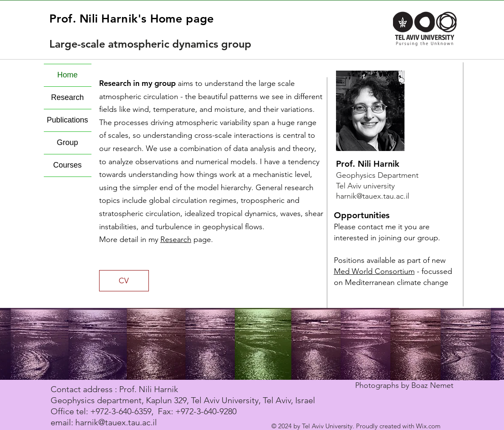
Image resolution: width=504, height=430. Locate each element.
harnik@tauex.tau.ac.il (373, 196)
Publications (67, 120)
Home (67, 75)
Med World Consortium (374, 271)
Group (67, 143)
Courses (67, 165)
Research (176, 239)
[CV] (124, 281)
